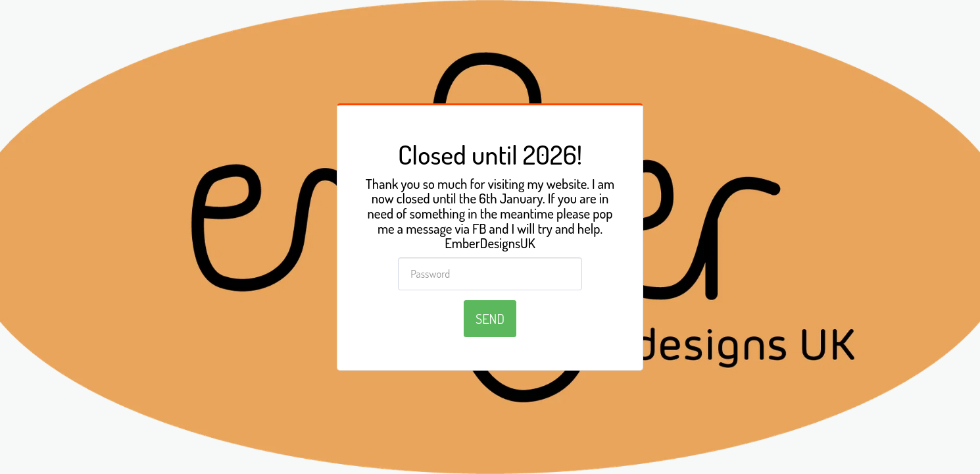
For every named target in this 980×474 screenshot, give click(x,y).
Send (490, 319)
